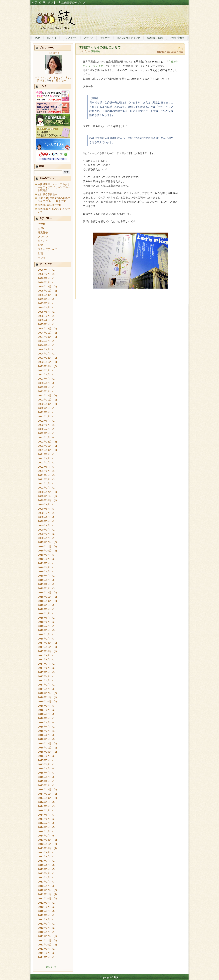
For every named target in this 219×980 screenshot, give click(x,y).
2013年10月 (45, 848)
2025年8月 (44, 299)
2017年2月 (44, 685)
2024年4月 (44, 349)
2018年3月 (44, 630)
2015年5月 (44, 768)
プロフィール (70, 38)
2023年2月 (44, 387)
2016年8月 (44, 710)
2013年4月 (44, 873)
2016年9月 (44, 706)
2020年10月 (45, 500)
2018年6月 (44, 618)
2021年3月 (44, 479)
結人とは (51, 38)
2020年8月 (44, 509)
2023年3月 (44, 383)
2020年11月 (45, 496)
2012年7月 (44, 911)
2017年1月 (44, 689)
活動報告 (43, 232)
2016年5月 (44, 722)
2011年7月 (44, 957)
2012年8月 (44, 907)
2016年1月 (44, 739)
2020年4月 (44, 525)
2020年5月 (44, 521)
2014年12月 (45, 789)
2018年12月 (45, 592)
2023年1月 (44, 391)
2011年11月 (45, 940)
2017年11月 (45, 647)
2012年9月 (44, 903)
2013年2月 (44, 882)
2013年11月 (45, 844)
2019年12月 (45, 542)
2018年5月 (44, 622)
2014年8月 (44, 806)
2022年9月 (44, 408)
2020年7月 (44, 513)
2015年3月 (44, 777)
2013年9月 (44, 852)
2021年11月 (45, 446)
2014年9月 (44, 802)
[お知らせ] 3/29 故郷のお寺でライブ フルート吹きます (54, 200)
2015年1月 (44, 785)
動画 (40, 253)
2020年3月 (44, 530)
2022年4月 (44, 429)
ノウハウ (43, 237)
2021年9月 (44, 454)
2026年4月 (44, 270)
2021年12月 (45, 442)
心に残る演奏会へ (48, 194)
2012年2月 (44, 928)
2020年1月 (44, 538)
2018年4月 (44, 626)
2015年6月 (44, 764)
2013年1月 (44, 886)
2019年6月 (44, 567)
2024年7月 (44, 341)
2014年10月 (45, 798)
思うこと (43, 241)
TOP (37, 38)
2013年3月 (44, 877)
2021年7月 (44, 463)
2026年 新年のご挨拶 (50, 205)
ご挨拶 (42, 224)
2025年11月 (45, 291)
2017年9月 (44, 655)
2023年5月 (44, 374)
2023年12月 (45, 358)
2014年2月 (44, 831)
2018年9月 (44, 605)
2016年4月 (44, 727)
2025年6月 (44, 307)
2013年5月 (44, 869)
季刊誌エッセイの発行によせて (100, 47)
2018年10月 (45, 601)
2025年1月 (44, 324)
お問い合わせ (177, 38)
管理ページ (51, 967)
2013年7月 (44, 861)
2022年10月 (45, 404)
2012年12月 (45, 890)
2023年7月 (44, 370)
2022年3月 (44, 433)
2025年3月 (44, 316)
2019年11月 (45, 546)
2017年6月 (44, 668)
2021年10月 (45, 450)
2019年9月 (44, 555)
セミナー (105, 38)
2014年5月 (44, 819)
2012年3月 (44, 924)
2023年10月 (45, 366)
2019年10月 (45, 551)
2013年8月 (44, 857)
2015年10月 (45, 752)
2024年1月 (44, 354)
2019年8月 (44, 559)
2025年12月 (45, 286)
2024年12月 (45, 328)
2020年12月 (45, 492)
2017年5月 (44, 672)
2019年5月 (44, 571)
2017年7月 (44, 664)
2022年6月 (44, 421)
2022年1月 (44, 437)
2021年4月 (44, 475)
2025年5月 (44, 312)
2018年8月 (44, 609)
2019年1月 (44, 588)
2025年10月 (45, 295)
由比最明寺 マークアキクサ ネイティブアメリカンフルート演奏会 (55, 187)
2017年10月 (45, 651)
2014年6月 (44, 815)
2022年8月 (44, 412)
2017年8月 (44, 660)
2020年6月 (44, 517)
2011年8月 (44, 953)
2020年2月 (44, 534)
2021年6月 (44, 467)
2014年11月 (45, 794)
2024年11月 (45, 333)
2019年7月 (44, 563)
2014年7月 (44, 810)
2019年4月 (44, 576)
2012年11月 (45, 894)
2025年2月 (44, 320)
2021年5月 (44, 471)
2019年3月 (44, 580)
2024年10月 (45, 337)
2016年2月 (44, 735)
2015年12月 (45, 743)
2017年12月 (45, 643)
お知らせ (43, 228)
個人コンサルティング (128, 38)
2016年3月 (44, 731)
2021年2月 (44, 483)
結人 (116, 977)
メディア (89, 38)
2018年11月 (45, 597)
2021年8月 (44, 458)
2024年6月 (44, 345)
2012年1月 (44, 932)
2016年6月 (44, 718)
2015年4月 (44, 773)
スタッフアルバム (48, 249)
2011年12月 (45, 936)
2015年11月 (45, 748)
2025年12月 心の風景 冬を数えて (54, 210)
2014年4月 (44, 823)
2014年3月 (44, 827)
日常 (40, 245)
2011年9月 (44, 949)
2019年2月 (44, 584)
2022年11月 (45, 400)
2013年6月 (44, 865)
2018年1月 (44, 639)
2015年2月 (44, 781)
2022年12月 (45, 395)
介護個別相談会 (155, 38)
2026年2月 (44, 278)
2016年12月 (45, 693)
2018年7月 (44, 613)
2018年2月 (44, 634)
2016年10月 (45, 701)
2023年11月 (45, 362)
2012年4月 (44, 919)
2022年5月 (44, 425)
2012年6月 (44, 915)
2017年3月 (44, 680)
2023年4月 (44, 379)
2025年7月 (44, 303)
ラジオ (42, 258)
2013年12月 (45, 840)
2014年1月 (44, 836)
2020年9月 (44, 504)
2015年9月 (44, 756)
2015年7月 (44, 760)
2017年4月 (44, 676)
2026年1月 (44, 282)
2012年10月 (45, 898)
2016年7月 (44, 714)
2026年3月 (44, 274)
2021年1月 (44, 488)
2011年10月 (45, 945)
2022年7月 (44, 416)
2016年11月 (45, 697)
